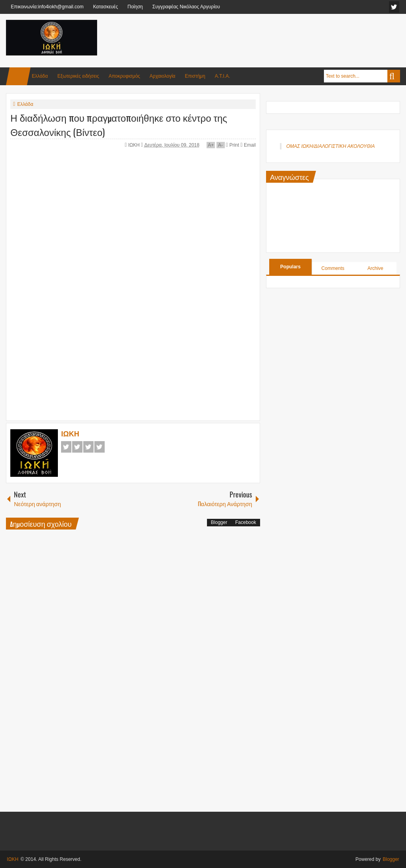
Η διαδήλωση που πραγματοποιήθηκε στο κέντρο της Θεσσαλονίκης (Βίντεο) (119, 124)
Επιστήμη (195, 76)
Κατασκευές (106, 7)
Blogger (219, 522)
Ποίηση (135, 7)
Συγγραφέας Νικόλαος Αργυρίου (186, 7)
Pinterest (100, 447)
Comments (333, 268)
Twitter (77, 447)
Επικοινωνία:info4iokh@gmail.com (47, 7)
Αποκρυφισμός (124, 76)
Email (248, 145)
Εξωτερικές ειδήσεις (78, 76)
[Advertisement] (256, 39)
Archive (375, 268)
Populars (290, 267)
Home (18, 76)
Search (394, 76)
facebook (394, 7)
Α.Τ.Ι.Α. (223, 76)
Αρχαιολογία (162, 76)
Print (233, 145)
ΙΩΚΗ (134, 145)
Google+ (88, 447)
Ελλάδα (40, 76)
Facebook (66, 447)
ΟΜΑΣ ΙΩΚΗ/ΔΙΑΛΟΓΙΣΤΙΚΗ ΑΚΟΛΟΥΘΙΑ (330, 146)
